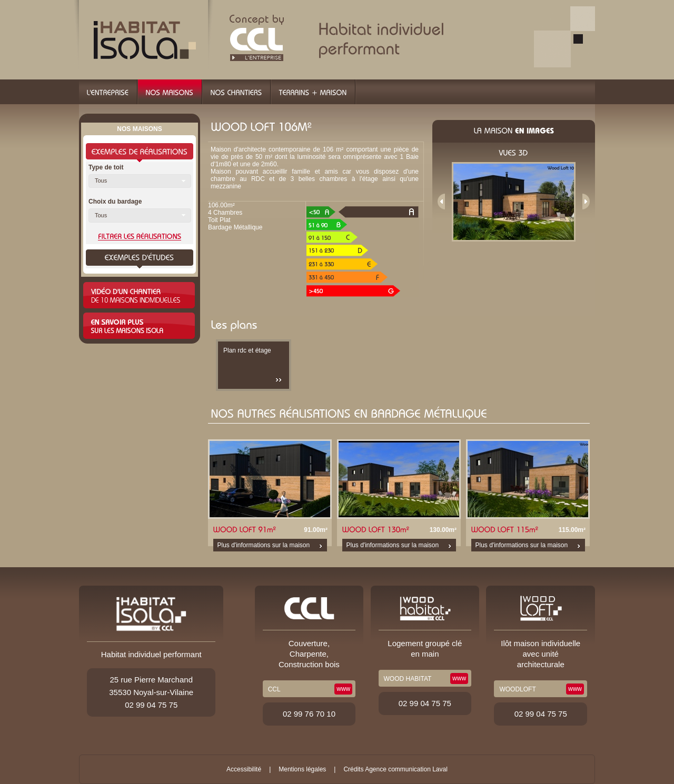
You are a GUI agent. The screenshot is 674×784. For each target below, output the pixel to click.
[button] (140, 181)
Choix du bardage (115, 202)
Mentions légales (302, 769)
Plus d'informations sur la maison (264, 545)
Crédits (353, 769)
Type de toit (106, 167)
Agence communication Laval (406, 769)
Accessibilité (244, 769)
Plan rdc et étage (247, 350)
